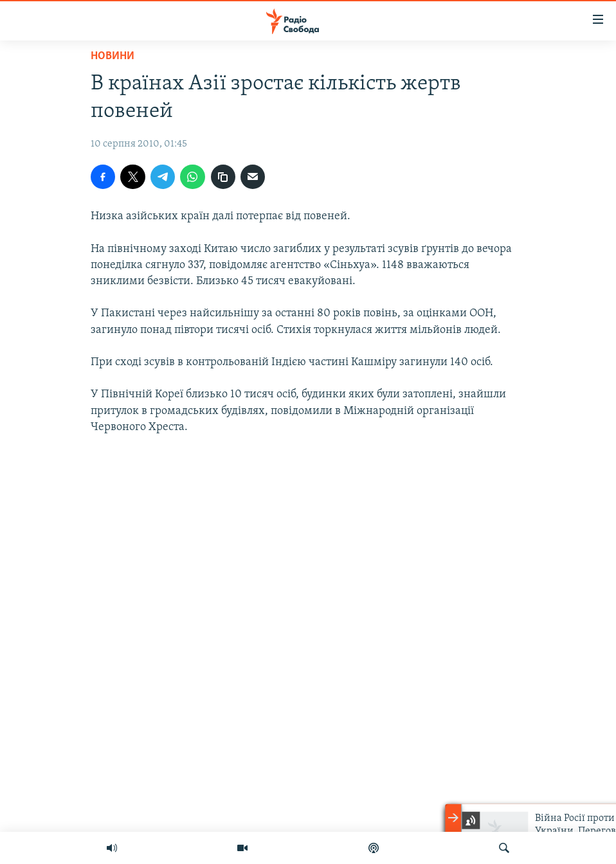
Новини (113, 56)
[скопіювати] (223, 177)
